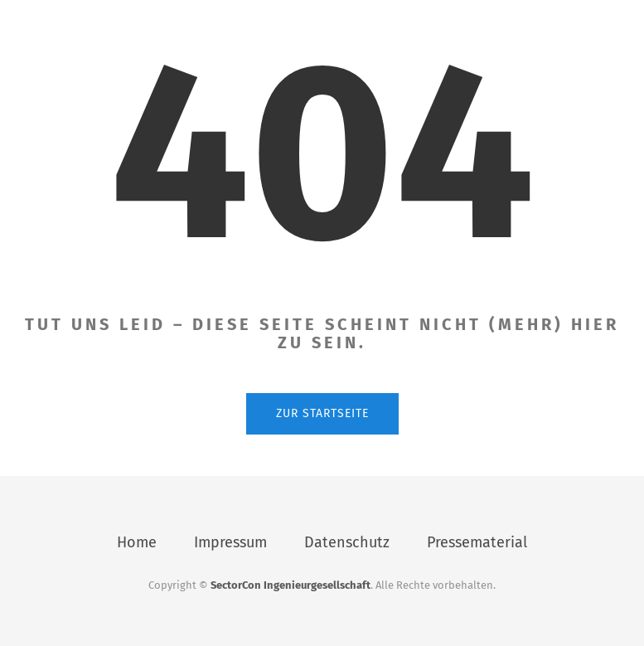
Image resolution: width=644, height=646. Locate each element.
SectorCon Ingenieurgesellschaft (291, 585)
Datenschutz (347, 542)
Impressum (230, 542)
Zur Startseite (322, 413)
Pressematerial (477, 542)
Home (137, 542)
